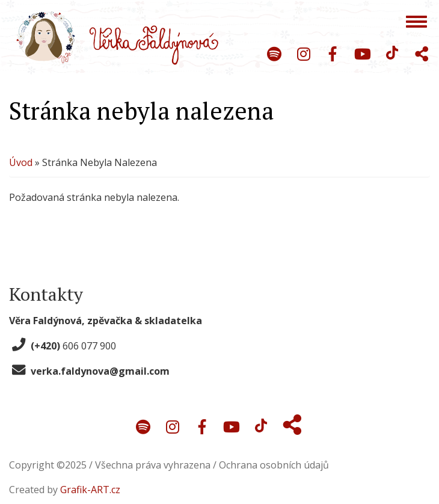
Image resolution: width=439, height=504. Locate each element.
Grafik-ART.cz (90, 488)
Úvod (21, 164)
